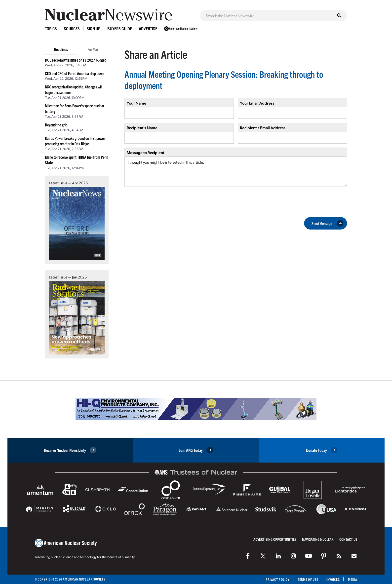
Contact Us (348, 539)
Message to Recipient (145, 152)
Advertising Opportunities (275, 539)
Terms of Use (308, 579)
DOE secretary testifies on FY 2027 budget (75, 60)
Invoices (333, 579)
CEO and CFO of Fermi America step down (75, 73)
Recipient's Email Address (263, 128)
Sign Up (94, 28)
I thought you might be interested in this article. (236, 172)
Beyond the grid (56, 125)
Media (353, 579)
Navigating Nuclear (318, 539)
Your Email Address (257, 103)
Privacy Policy (278, 579)
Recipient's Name (142, 128)
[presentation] (162, 201)
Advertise (148, 28)
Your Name (137, 103)
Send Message (327, 223)
